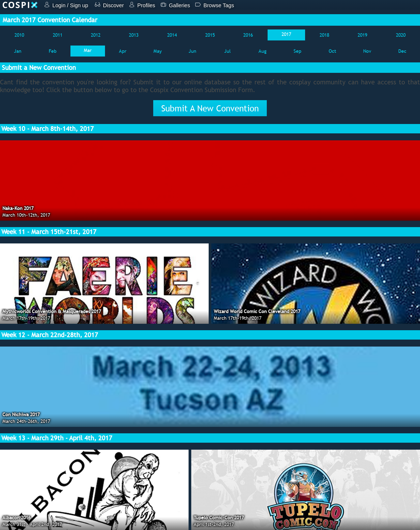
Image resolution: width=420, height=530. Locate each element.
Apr (123, 51)
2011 (58, 35)
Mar (88, 50)
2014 (172, 35)
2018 (324, 35)
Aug (262, 51)
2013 (134, 35)
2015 (210, 35)
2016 (248, 35)
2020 (401, 35)
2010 (19, 35)
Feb (53, 51)
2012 (96, 35)
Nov (367, 51)
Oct (332, 51)
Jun (192, 51)
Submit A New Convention (210, 108)
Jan (18, 51)
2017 (286, 34)
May (158, 51)
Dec (402, 51)
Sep (297, 51)
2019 (362, 35)
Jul (227, 51)
